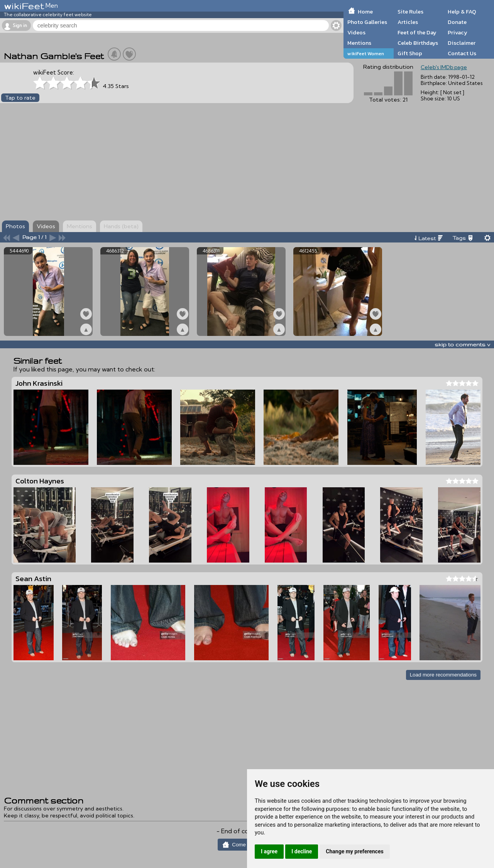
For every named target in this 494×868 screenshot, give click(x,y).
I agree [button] (269, 851)
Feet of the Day (417, 32)
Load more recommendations (443, 675)
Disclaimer (462, 43)
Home (365, 12)
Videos (356, 32)
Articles (408, 22)
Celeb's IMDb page (444, 67)
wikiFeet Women (366, 53)
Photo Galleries (367, 22)
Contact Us (462, 53)
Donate (457, 22)
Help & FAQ (462, 12)
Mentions (359, 43)
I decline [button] (302, 851)
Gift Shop (410, 53)
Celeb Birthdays (418, 43)
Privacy (458, 32)
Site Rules (410, 12)
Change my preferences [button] (354, 851)
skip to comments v (462, 344)
